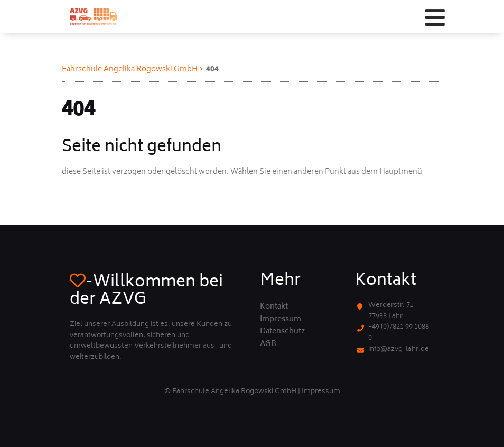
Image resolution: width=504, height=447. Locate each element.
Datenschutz (283, 332)
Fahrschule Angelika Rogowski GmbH (130, 69)
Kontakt (274, 307)
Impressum (281, 320)
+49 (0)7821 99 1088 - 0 (401, 333)
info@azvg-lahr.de (399, 350)
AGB (268, 344)
